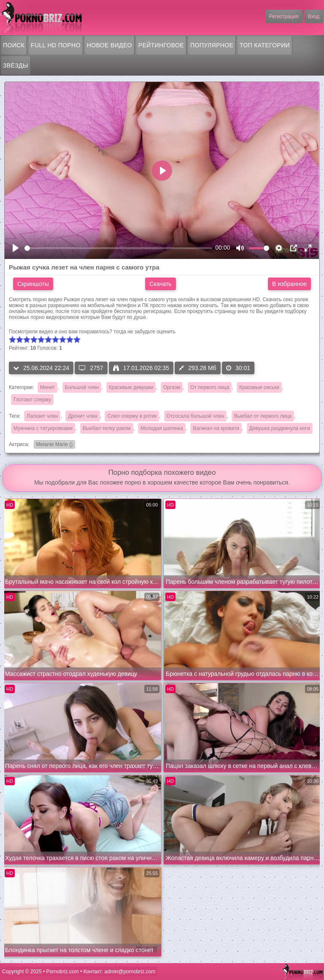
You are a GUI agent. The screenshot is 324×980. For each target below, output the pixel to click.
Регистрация (284, 16)
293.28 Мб (197, 368)
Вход (314, 16)
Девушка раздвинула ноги (280, 428)
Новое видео (109, 45)
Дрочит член (83, 416)
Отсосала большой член (196, 416)
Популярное (212, 45)
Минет (47, 387)
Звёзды (16, 65)
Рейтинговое (161, 45)
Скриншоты (33, 284)
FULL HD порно (56, 45)
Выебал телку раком (107, 428)
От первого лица (210, 387)
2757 (91, 368)
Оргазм (172, 387)
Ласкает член (42, 416)
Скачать (161, 284)
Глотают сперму (32, 400)
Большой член (82, 387)
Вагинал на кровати (216, 428)
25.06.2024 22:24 (41, 368)
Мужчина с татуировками (43, 428)
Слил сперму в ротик (132, 416)
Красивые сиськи (259, 387)
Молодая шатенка (162, 428)
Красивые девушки (131, 387)
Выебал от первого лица (263, 416)
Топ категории (265, 45)
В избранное (289, 284)
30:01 (238, 368)
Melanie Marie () (53, 445)
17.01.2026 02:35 (141, 368)
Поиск (14, 45)
